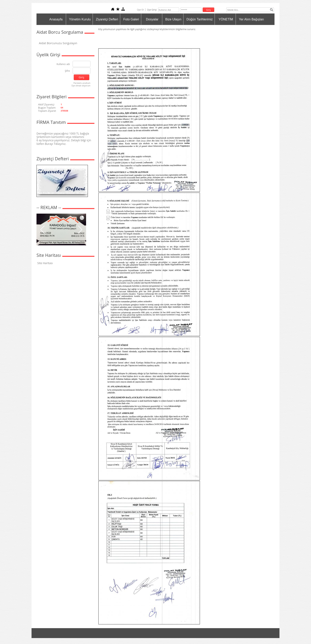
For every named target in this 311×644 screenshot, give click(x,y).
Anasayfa (56, 19)
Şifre (67, 71)
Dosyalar (152, 19)
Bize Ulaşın (173, 19)
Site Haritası (45, 263)
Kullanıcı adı (63, 64)
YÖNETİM (226, 19)
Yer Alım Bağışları (251, 19)
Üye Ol (140, 10)
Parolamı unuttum (82, 83)
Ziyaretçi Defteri (107, 19)
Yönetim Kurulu (80, 19)
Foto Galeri (131, 19)
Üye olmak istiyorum (81, 86)
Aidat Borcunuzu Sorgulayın (58, 43)
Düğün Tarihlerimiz (200, 19)
